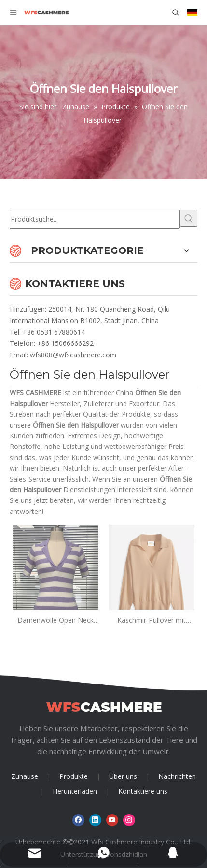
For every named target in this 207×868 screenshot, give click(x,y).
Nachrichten (177, 776)
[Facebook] (78, 820)
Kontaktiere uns (143, 791)
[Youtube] (112, 820)
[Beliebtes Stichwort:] (189, 218)
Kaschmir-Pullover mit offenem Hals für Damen (152, 621)
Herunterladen (75, 791)
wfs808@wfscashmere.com (73, 355)
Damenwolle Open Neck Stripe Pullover (55, 621)
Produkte (74, 776)
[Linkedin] (95, 820)
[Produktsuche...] (95, 219)
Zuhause (25, 776)
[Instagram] (129, 820)
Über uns (123, 776)
